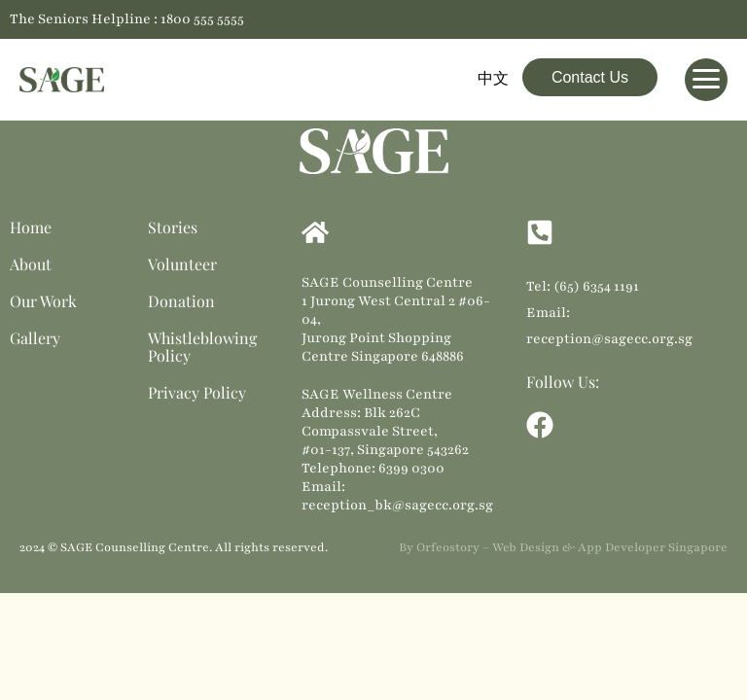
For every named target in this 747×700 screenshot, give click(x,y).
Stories (173, 227)
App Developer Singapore (653, 547)
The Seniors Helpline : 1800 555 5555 (127, 19)
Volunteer (182, 264)
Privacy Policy (197, 392)
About (31, 264)
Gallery (35, 338)
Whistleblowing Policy (202, 347)
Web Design (526, 547)
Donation (181, 301)
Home (31, 227)
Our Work (43, 301)
